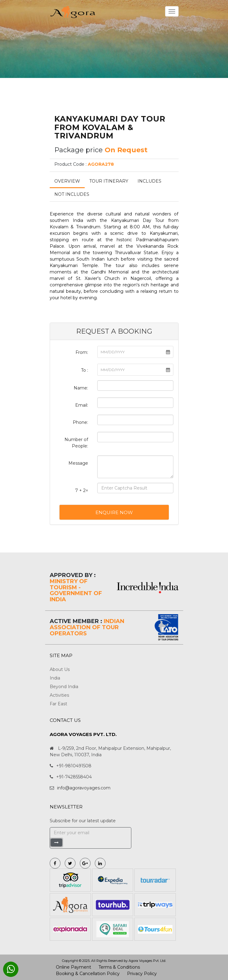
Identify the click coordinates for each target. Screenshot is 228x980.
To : (85, 370)
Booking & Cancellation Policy (88, 974)
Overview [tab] (67, 181)
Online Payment (73, 967)
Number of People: (76, 443)
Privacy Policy (142, 974)
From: (82, 352)
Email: (82, 405)
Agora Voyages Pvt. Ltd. (147, 961)
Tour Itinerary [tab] (109, 181)
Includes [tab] (149, 181)
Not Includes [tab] (72, 194)
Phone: (80, 422)
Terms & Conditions (119, 967)
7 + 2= (82, 490)
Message (78, 463)
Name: (81, 388)
